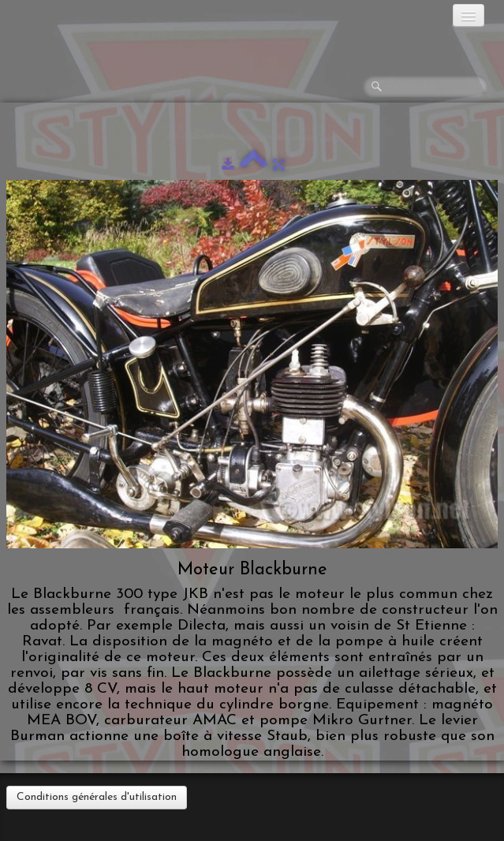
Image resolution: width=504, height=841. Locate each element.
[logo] (75, 20)
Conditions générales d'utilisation (97, 797)
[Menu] (469, 15)
